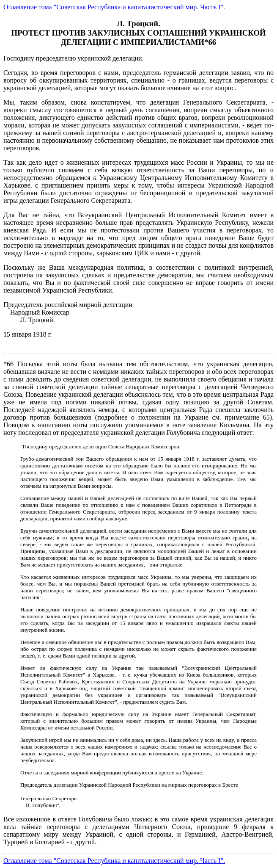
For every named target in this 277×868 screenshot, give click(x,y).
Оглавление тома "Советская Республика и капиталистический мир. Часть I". (114, 7)
